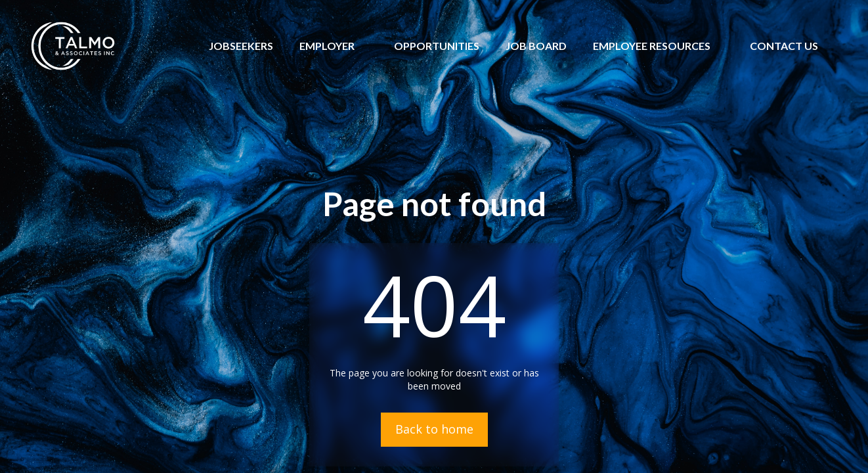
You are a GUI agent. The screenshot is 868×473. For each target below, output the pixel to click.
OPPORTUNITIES (437, 46)
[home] (73, 46)
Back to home (434, 429)
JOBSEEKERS (241, 46)
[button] (327, 46)
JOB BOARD (536, 46)
